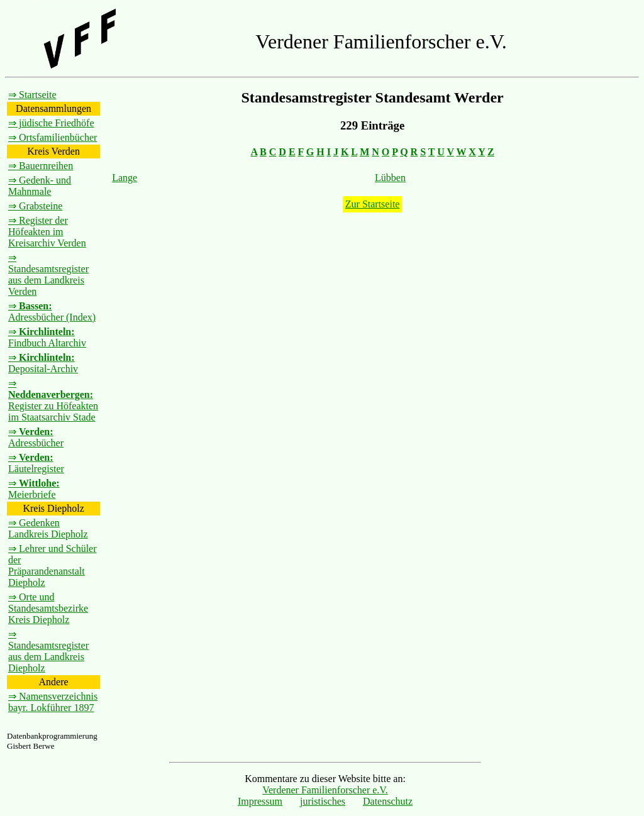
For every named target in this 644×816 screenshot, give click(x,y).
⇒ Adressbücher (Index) (52, 312)
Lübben (390, 178)
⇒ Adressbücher (36, 437)
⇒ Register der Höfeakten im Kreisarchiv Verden (47, 232)
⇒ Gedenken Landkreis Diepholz (48, 528)
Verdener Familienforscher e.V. (325, 790)
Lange (125, 178)
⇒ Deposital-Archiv (43, 363)
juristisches (323, 801)
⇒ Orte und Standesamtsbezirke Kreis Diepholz (48, 608)
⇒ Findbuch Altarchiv (47, 337)
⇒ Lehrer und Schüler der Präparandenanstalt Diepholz (53, 565)
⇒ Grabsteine (35, 206)
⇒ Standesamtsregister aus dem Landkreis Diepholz (48, 651)
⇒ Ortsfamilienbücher (53, 137)
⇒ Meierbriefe (34, 489)
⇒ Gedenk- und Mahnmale (40, 186)
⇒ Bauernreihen (41, 166)
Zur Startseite (373, 204)
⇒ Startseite (32, 95)
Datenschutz (388, 801)
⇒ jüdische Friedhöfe (51, 123)
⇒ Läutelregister (36, 463)
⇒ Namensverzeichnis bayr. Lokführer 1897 (53, 702)
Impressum (260, 801)
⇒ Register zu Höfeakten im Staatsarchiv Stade (53, 400)
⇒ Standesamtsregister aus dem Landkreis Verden (48, 274)
